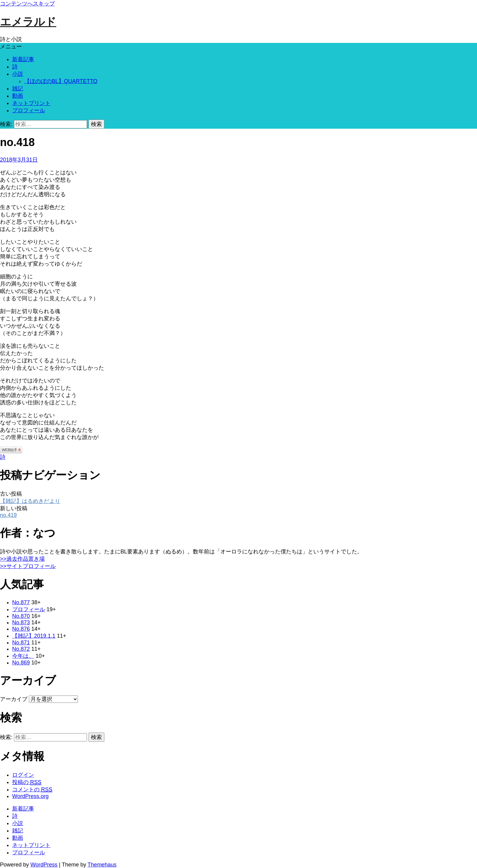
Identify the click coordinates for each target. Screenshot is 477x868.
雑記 (18, 89)
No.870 (21, 616)
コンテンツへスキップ (27, 4)
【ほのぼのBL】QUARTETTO (61, 81)
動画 (18, 96)
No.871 (21, 643)
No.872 (21, 649)
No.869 (21, 663)
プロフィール (29, 110)
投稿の (27, 782)
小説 (18, 74)
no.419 (8, 515)
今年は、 (23, 656)
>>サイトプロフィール (28, 566)
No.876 (21, 629)
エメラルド (28, 22)
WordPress (44, 865)
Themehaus (102, 865)
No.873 (21, 622)
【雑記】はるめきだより (30, 501)
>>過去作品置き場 (22, 559)
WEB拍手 (11, 450)
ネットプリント (31, 103)
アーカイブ (14, 699)
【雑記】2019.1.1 (34, 636)
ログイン (23, 775)
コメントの (32, 790)
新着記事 (23, 59)
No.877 (21, 602)
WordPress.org (30, 796)
